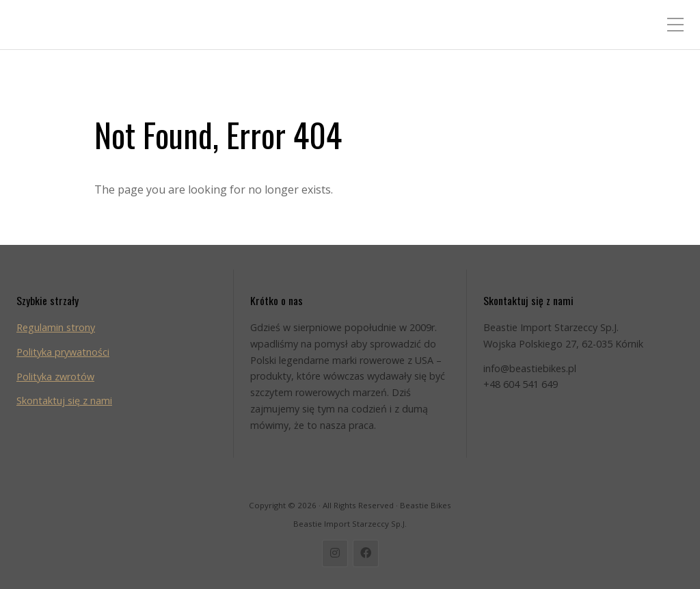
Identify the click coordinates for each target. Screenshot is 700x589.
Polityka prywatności (63, 352)
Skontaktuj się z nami (64, 401)
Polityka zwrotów (55, 377)
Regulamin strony (56, 327)
